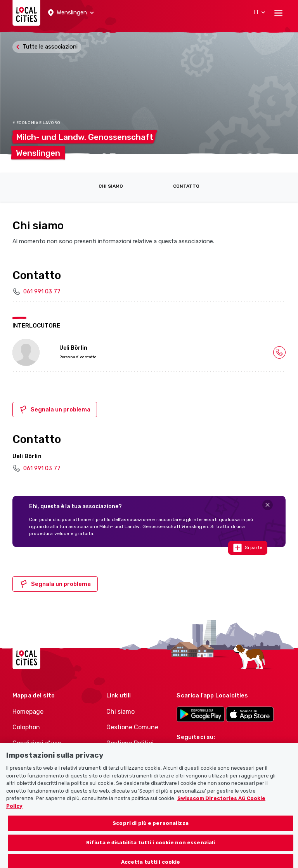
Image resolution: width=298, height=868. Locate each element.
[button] (71, 13)
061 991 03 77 (42, 291)
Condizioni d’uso (37, 743)
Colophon (26, 727)
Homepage (28, 712)
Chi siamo (111, 186)
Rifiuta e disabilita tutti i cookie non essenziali (151, 850)
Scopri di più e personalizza (151, 831)
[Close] (268, 505)
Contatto (186, 186)
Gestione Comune (132, 727)
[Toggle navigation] (278, 13)
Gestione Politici (130, 743)
